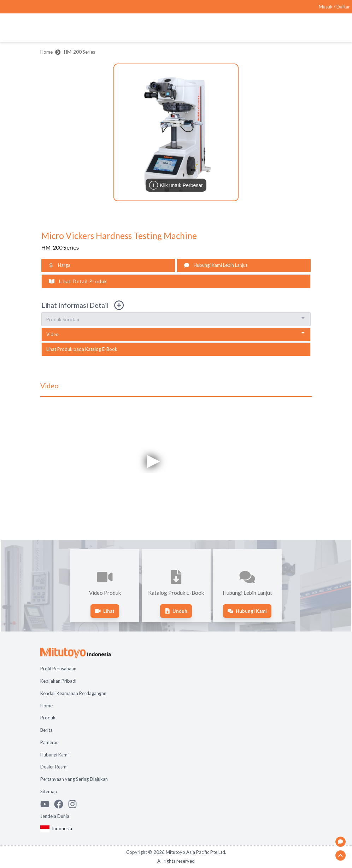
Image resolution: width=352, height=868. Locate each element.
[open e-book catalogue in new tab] (176, 349)
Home (46, 52)
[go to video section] (176, 334)
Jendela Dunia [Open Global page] (55, 816)
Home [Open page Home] (46, 706)
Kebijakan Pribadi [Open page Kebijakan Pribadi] (58, 681)
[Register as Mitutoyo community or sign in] (334, 7)
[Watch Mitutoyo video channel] (47, 804)
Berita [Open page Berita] (46, 730)
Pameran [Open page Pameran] (49, 742)
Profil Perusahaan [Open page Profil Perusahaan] (58, 669)
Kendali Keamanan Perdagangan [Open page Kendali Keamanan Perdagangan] (73, 693)
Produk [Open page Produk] (48, 718)
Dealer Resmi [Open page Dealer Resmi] (54, 767)
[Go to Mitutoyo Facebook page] (61, 804)
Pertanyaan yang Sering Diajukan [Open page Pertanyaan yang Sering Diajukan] (74, 779)
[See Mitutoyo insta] (75, 804)
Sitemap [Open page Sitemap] (49, 791)
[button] (176, 132)
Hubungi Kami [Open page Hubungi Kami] (54, 755)
